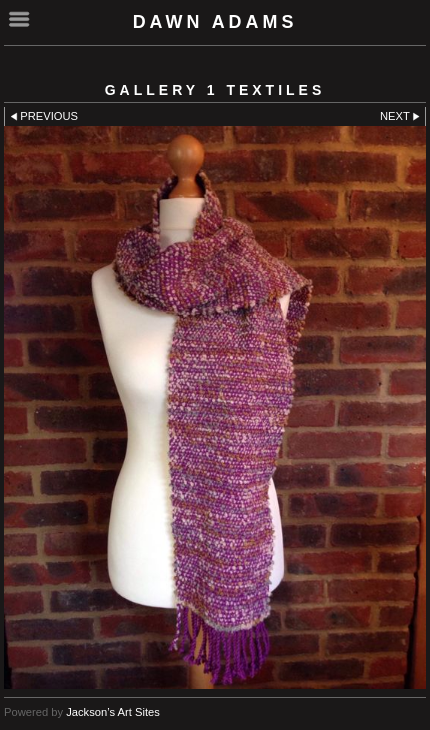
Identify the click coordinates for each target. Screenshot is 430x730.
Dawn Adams (215, 22)
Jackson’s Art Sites (113, 712)
